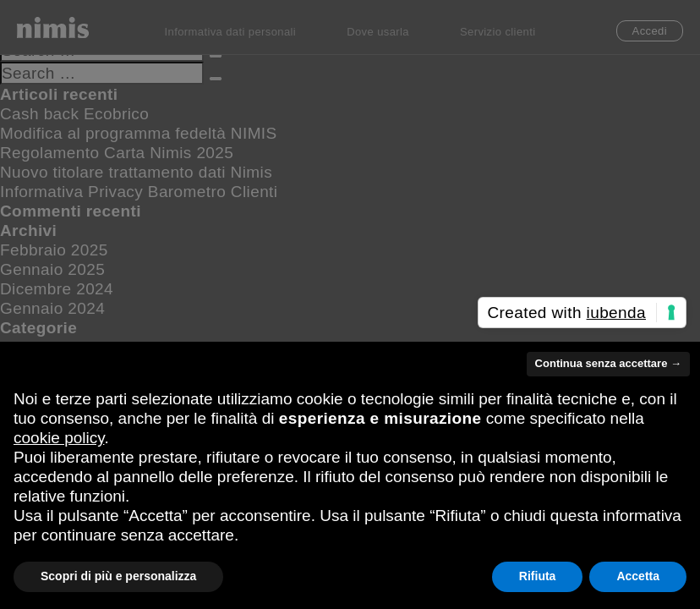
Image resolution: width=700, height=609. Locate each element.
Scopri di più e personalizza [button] (118, 576)
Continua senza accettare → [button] (608, 363)
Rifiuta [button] (538, 576)
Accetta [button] (638, 576)
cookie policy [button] (59, 438)
